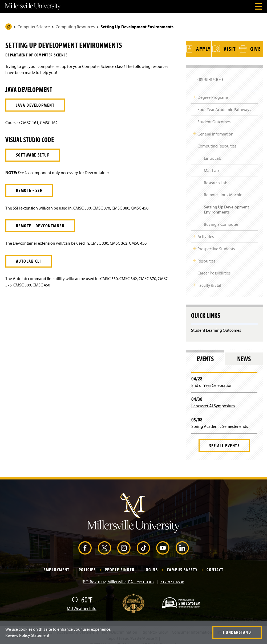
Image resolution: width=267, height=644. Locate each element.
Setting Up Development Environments (226, 203)
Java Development (35, 105)
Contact (215, 563)
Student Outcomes (214, 115)
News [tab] (244, 352)
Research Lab (216, 176)
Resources (206, 254)
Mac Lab (211, 163)
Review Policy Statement (27, 635)
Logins (151, 563)
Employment (56, 563)
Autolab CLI (29, 261)
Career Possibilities (214, 266)
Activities (206, 230)
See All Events (224, 439)
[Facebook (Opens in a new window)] (85, 541)
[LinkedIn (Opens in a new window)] (182, 541)
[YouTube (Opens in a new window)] (163, 541)
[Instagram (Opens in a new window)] (124, 541)
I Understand (237, 632)
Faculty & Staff (210, 278)
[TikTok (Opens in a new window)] (143, 541)
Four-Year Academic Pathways (224, 103)
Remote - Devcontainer (40, 226)
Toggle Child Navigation (194, 90)
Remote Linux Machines (225, 188)
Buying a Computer (221, 218)
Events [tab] (205, 352)
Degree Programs (213, 91)
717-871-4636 (172, 575)
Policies (87, 563)
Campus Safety (182, 563)
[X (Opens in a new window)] (104, 541)
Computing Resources (75, 27)
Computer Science (34, 27)
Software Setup (33, 155)
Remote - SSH (29, 190)
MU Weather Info (82, 601)
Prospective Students (216, 242)
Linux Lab (213, 151)
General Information (215, 127)
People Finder (120, 563)
